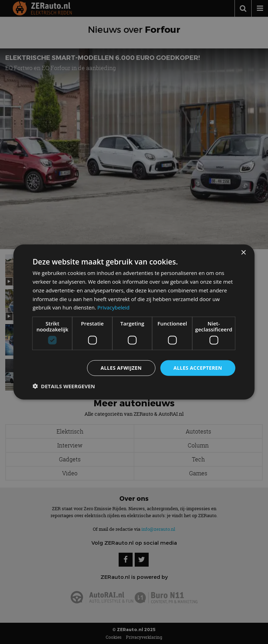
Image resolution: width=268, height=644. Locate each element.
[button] (64, 386)
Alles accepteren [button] (198, 368)
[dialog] (134, 322)
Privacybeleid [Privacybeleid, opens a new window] (113, 307)
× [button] (243, 253)
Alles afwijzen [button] (121, 368)
